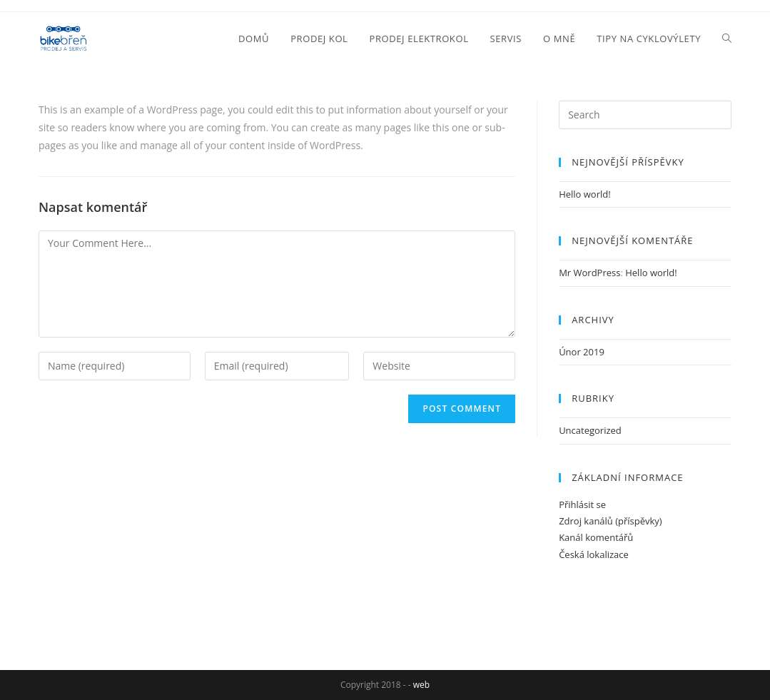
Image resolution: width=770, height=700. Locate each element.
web (421, 685)
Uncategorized (590, 430)
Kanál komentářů (596, 537)
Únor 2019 (582, 352)
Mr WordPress (589, 273)
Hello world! (585, 194)
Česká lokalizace (594, 554)
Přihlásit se (582, 504)
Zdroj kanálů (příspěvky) (611, 521)
